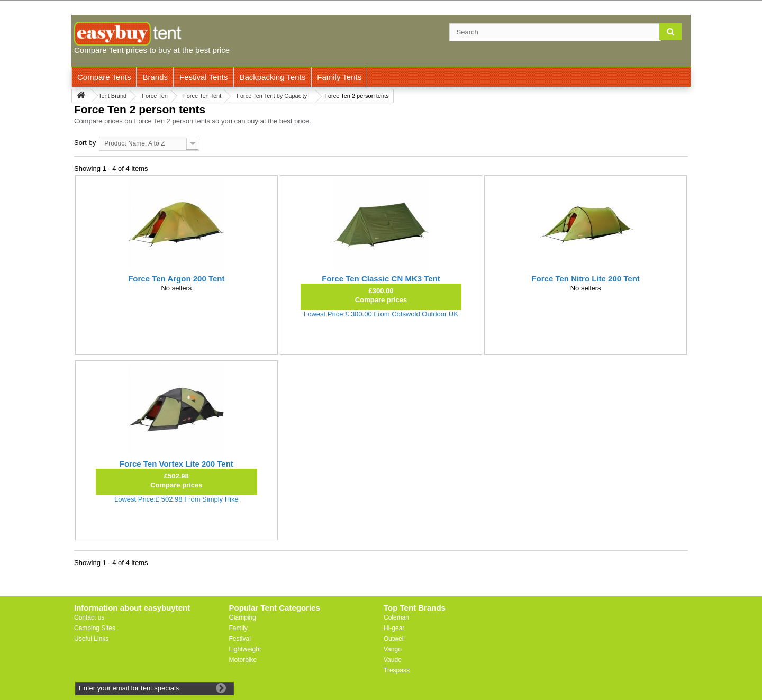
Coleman (396, 617)
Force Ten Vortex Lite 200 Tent (176, 464)
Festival (240, 639)
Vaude (393, 660)
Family (238, 628)
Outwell (394, 639)
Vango (393, 649)
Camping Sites (95, 628)
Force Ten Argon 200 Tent (176, 279)
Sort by (85, 143)
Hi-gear (394, 628)
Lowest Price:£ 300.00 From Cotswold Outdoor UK (381, 314)
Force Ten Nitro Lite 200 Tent (585, 279)
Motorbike (243, 660)
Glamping (243, 617)
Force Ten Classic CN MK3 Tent (381, 279)
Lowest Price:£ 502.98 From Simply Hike (176, 499)
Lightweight (245, 649)
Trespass (397, 670)
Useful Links (91, 639)
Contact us (89, 617)
